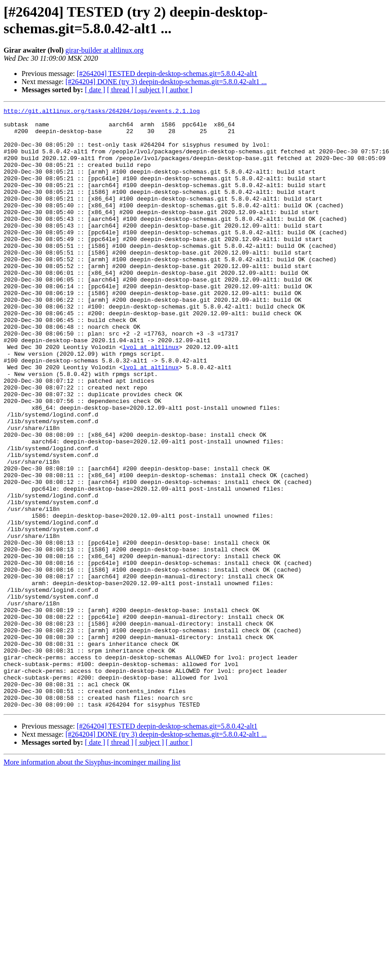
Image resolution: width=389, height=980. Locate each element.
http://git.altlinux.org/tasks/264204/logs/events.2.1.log (102, 112)
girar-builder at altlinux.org (105, 50)
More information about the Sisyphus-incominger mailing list (92, 882)
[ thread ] (120, 90)
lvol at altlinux (151, 395)
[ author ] (179, 90)
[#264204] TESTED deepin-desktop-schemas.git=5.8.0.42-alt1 (167, 74)
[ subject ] (150, 90)
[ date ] (95, 90)
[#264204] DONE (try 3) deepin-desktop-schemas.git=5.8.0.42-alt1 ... (166, 82)
